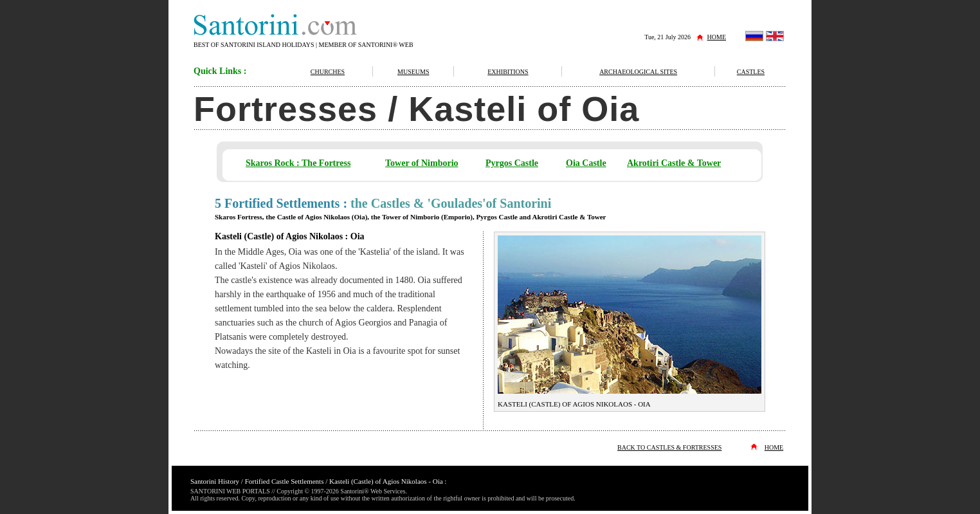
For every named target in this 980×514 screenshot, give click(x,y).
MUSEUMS (413, 72)
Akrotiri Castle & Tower (674, 163)
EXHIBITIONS (508, 72)
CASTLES (751, 72)
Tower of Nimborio (422, 163)
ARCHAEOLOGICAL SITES (638, 72)
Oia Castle (586, 163)
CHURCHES (328, 72)
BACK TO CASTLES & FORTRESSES (669, 447)
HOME (717, 37)
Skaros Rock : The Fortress (298, 163)
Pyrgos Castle (512, 163)
